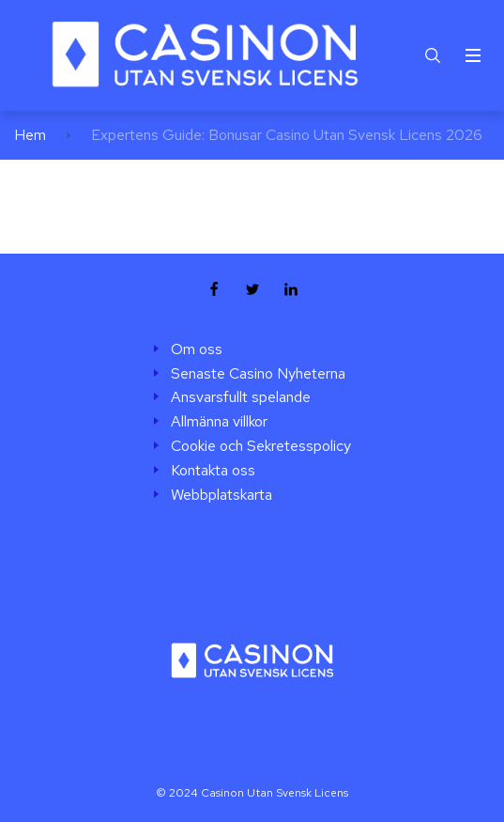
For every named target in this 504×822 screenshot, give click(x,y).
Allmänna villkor (219, 422)
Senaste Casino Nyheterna (258, 374)
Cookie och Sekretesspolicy (261, 446)
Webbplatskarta (221, 495)
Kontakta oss (213, 471)
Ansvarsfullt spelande (241, 397)
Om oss (197, 349)
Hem (30, 135)
